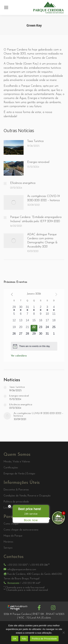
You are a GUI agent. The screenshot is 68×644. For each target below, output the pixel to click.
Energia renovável (38, 162)
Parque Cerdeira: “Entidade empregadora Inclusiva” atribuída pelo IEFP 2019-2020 (36, 219)
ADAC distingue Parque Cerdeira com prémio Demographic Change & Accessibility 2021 (42, 241)
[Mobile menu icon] (6, 7)
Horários (8, 542)
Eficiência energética (23, 183)
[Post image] (14, 147)
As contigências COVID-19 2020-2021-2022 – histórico (44, 198)
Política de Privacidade (44, 639)
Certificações (11, 468)
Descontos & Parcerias (16, 490)
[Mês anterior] (12, 294)
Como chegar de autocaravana (21, 530)
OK (15, 639)
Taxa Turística (35, 141)
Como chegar (11, 524)
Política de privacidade (16, 502)
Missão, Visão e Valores (17, 462)
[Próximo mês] (56, 294)
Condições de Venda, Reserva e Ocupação (27, 496)
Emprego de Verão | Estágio (19, 474)
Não (24, 639)
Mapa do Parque (13, 536)
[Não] (63, 633)
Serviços (8, 548)
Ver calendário (19, 356)
